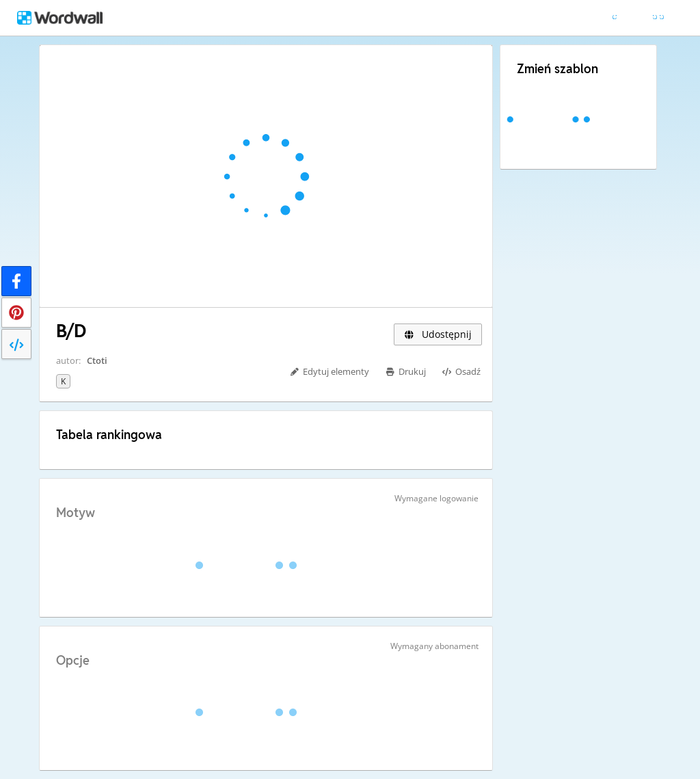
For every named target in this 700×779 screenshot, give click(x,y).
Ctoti (97, 360)
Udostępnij (438, 334)
